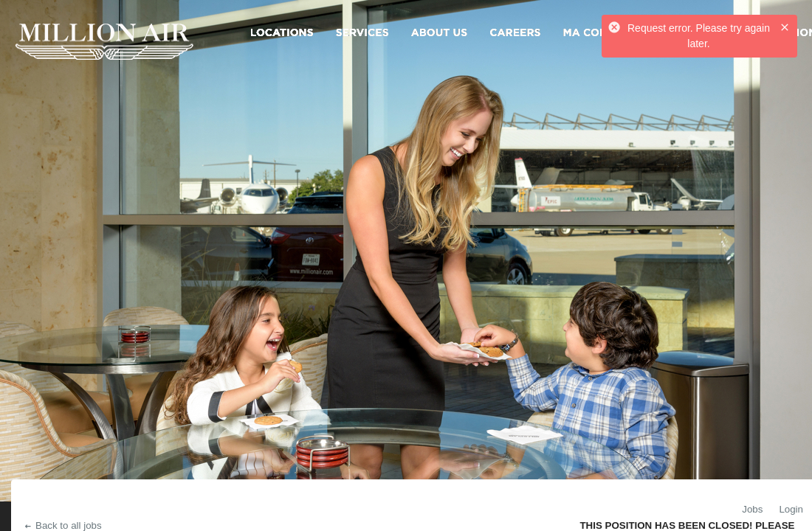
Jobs (752, 509)
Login (791, 509)
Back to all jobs (62, 525)
